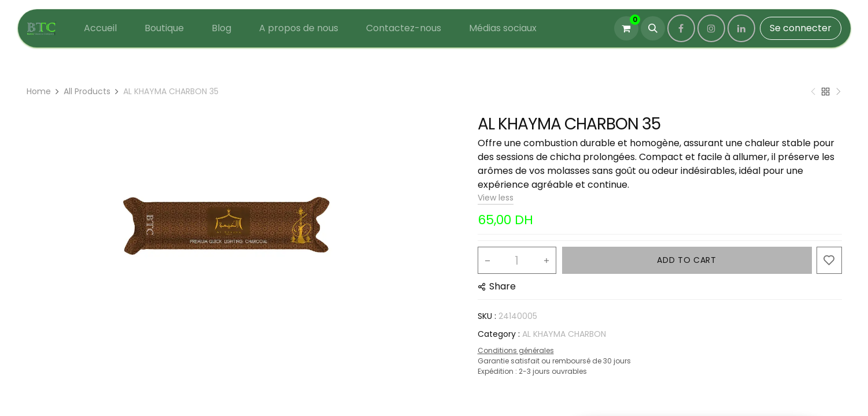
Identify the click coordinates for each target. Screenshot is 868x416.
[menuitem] (100, 28)
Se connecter (801, 28)
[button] (653, 28)
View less (496, 198)
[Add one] (546, 261)
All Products (87, 91)
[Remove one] (487, 261)
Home (39, 91)
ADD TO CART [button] (687, 260)
